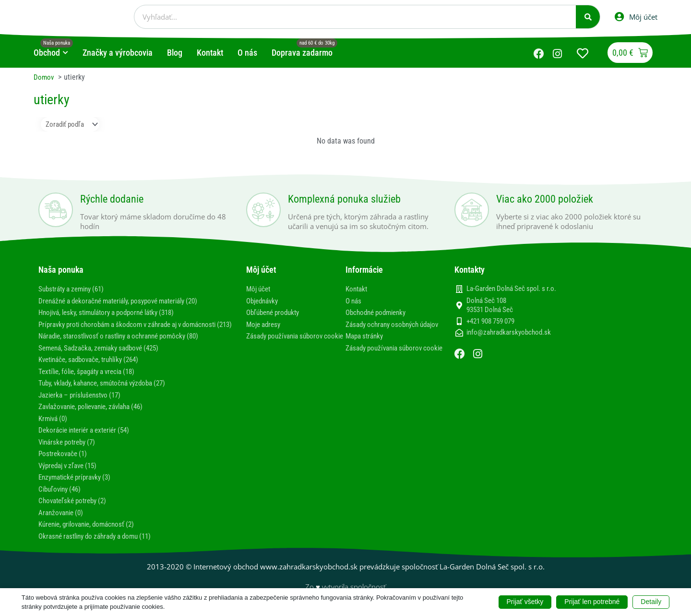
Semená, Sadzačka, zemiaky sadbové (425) (105, 356)
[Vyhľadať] (588, 17)
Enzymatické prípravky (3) (78, 484)
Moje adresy (265, 324)
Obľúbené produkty (276, 313)
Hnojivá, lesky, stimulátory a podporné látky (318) (115, 313)
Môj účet (260, 289)
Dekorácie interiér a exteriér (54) (89, 438)
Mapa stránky (366, 345)
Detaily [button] (651, 602)
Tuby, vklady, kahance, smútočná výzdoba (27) (109, 392)
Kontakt (357, 289)
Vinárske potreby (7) (70, 450)
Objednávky (264, 301)
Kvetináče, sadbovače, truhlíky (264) (94, 368)
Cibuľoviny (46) (62, 496)
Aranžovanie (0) (63, 519)
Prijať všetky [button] (525, 602)
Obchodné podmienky (379, 313)
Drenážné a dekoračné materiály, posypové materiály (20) (127, 301)
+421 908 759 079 (490, 322)
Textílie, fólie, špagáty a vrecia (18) (93, 380)
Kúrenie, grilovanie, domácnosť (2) (91, 531)
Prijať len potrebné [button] (592, 602)
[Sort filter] (73, 125)
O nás (354, 301)
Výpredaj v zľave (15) (71, 473)
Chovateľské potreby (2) (76, 508)
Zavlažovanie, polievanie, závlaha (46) (97, 415)
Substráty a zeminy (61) (75, 289)
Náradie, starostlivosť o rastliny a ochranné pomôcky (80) (127, 345)
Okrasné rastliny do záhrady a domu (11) (101, 542)
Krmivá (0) (54, 426)
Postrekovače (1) (65, 461)
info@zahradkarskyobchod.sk (509, 333)
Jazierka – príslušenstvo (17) (83, 403)
